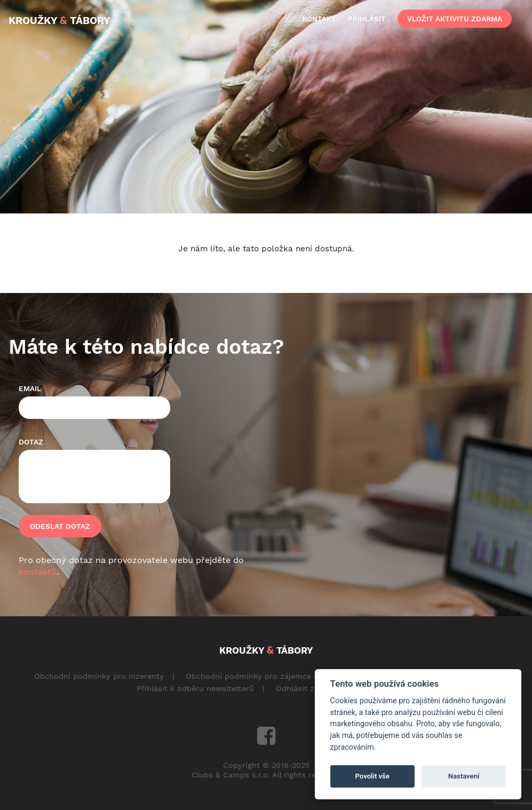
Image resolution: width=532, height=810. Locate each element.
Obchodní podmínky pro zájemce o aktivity (267, 676)
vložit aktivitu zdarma (455, 19)
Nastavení (464, 776)
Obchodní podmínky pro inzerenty (99, 676)
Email (30, 388)
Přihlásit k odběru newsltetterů (195, 688)
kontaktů (38, 572)
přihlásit (367, 19)
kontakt (319, 19)
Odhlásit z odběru (310, 688)
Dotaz (31, 442)
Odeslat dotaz (60, 526)
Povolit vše (372, 776)
